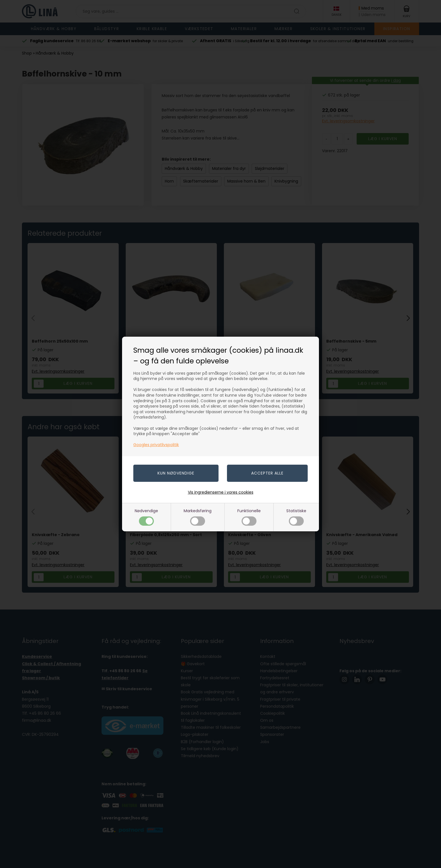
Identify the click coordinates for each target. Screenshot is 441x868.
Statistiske (296, 517)
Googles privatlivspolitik (156, 445)
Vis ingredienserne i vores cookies (221, 492)
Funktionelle (249, 517)
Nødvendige (146, 517)
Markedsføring (198, 517)
